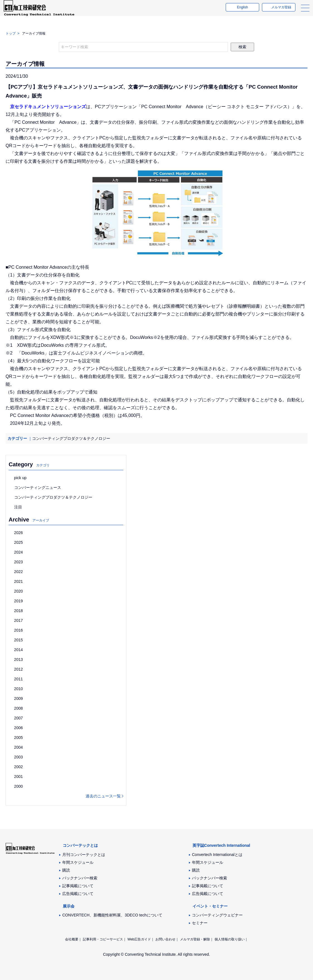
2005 (19, 738)
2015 (19, 640)
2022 (19, 572)
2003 (19, 757)
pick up (20, 478)
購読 (66, 870)
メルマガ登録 (279, 12)
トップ (11, 33)
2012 (19, 669)
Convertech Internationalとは (217, 855)
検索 (242, 47)
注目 (18, 507)
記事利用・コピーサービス (103, 939)
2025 (19, 542)
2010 (19, 689)
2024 (19, 552)
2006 (19, 728)
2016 (19, 630)
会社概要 (72, 939)
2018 (19, 611)
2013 (19, 659)
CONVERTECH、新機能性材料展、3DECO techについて (112, 915)
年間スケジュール (78, 862)
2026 (19, 533)
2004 (19, 747)
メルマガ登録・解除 (195, 939)
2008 (19, 708)
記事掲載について (78, 886)
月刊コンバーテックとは (84, 855)
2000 (19, 786)
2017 (19, 620)
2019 (19, 601)
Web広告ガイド (139, 939)
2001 (19, 777)
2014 (19, 650)
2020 (19, 591)
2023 (19, 562)
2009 (19, 698)
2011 (19, 679)
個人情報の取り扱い (230, 939)
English (240, 12)
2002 (19, 767)
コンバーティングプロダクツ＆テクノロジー (71, 438)
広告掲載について (78, 894)
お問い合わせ (165, 939)
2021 (19, 581)
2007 (19, 718)
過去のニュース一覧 (103, 796)
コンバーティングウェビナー (217, 915)
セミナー (200, 923)
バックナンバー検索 (80, 878)
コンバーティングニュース (38, 487)
